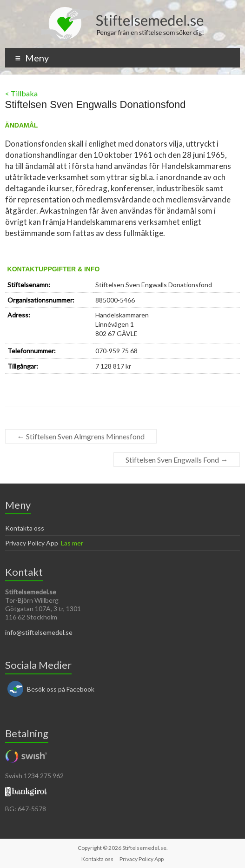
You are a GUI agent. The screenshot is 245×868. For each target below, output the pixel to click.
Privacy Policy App (32, 543)
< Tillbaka (21, 93)
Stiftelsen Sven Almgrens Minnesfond (81, 436)
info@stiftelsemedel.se (39, 632)
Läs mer (72, 543)
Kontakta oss (25, 528)
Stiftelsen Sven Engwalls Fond (177, 460)
